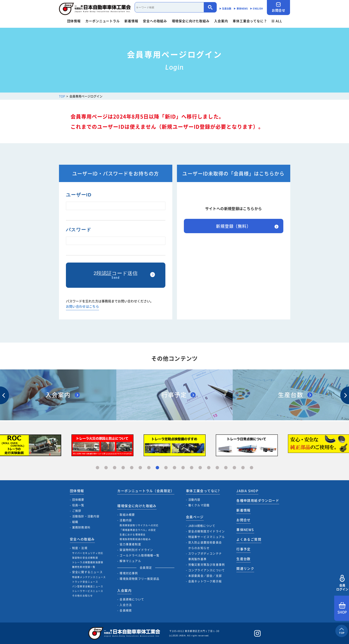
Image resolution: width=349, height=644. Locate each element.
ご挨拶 (77, 511)
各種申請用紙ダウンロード (258, 500)
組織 (75, 522)
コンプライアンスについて (207, 570)
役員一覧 (78, 505)
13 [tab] (200, 468)
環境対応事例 (129, 573)
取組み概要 (127, 515)
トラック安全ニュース (85, 582)
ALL (277, 21)
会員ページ (195, 517)
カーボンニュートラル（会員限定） (146, 491)
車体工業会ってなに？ (250, 21)
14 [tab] (209, 468)
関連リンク (245, 568)
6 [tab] (140, 468)
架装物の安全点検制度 (85, 558)
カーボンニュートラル (102, 21)
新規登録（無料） (233, 226)
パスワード (79, 230)
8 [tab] (157, 468)
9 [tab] (166, 468)
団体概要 (78, 500)
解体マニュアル (130, 561)
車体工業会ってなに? (203, 491)
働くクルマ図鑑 (199, 505)
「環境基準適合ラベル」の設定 (138, 530)
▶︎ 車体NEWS (241, 8)
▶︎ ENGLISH (256, 8)
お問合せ (278, 7)
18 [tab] (243, 468)
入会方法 (126, 605)
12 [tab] (192, 468)
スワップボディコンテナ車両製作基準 (205, 556)
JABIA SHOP (247, 491)
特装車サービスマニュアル (207, 537)
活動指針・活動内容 (86, 516)
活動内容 (126, 520)
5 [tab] (132, 468)
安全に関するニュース (87, 572)
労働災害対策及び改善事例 (207, 565)
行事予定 (244, 549)
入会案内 (221, 21)
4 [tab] (123, 468)
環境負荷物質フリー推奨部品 (139, 579)
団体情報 (74, 21)
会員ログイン (342, 583)
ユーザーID (79, 195)
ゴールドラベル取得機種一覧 (139, 555)
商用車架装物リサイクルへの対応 (139, 525)
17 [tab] (234, 468)
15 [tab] (217, 468)
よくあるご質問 (249, 539)
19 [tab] (252, 468)
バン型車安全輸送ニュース (88, 586)
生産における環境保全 (133, 534)
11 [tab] (183, 468)
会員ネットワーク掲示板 (205, 581)
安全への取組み (155, 21)
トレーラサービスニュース (88, 591)
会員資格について (132, 599)
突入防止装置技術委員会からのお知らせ (205, 545)
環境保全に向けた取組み (191, 21)
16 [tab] (226, 468)
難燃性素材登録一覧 (84, 567)
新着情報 (131, 21)
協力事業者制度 (130, 544)
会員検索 (126, 610)
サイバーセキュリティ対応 (88, 553)
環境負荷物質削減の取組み (135, 539)
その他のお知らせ (83, 596)
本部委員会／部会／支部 (205, 576)
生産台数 (244, 559)
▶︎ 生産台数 (225, 8)
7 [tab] (149, 468)
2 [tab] (106, 468)
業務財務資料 (81, 527)
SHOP (342, 608)
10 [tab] (174, 468)
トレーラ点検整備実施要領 (88, 562)
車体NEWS (245, 529)
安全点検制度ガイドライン (207, 531)
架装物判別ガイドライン (136, 550)
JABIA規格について (202, 526)
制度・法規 (80, 548)
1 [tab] (97, 468)
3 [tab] (115, 468)
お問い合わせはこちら (83, 307)
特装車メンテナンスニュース (89, 577)
